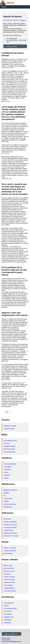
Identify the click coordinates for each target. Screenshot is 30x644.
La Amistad (7, 470)
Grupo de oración (9, 429)
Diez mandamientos (10, 464)
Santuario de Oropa (10, 504)
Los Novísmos (8, 20)
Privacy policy (6, 638)
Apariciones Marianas (10, 533)
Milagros (6, 493)
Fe (5, 496)
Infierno (6, 472)
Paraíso (16, 20)
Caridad (6, 501)
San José (7, 443)
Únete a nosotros (11, 46)
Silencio (6, 606)
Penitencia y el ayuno (10, 525)
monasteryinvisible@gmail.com (11, 642)
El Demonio (7, 519)
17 (7, 412)
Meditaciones (8, 507)
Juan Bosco (7, 574)
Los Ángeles (8, 467)
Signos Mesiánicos (10, 452)
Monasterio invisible (10, 426)
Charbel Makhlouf (9, 588)
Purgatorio (23, 20)
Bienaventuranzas (9, 449)
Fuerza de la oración (10, 527)
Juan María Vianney (10, 591)
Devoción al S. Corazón (11, 536)
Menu (4, 7)
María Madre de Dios (10, 441)
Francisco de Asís (9, 571)
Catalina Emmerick (10, 551)
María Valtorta (8, 553)
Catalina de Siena (9, 582)
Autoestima (7, 623)
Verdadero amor (9, 617)
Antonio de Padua (9, 577)
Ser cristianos (8, 614)
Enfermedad (8, 620)
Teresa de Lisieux (9, 580)
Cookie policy (6, 640)
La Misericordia (8, 530)
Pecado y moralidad (10, 522)
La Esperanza (8, 498)
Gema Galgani (8, 585)
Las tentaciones (9, 603)
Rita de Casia (8, 566)
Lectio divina (8, 611)
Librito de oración (10, 634)
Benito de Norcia (9, 568)
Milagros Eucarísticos (10, 490)
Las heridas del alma (10, 609)
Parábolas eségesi (9, 446)
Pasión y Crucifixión (10, 548)
